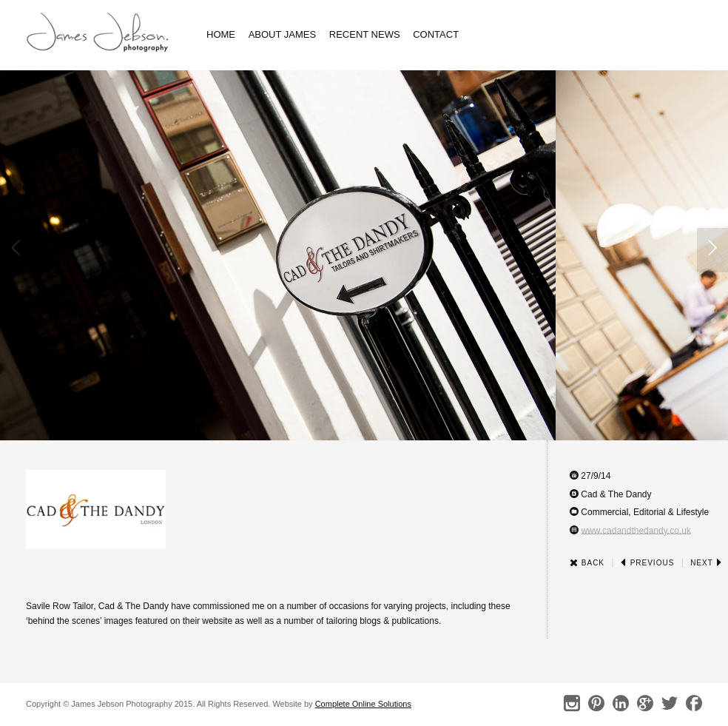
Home (221, 34)
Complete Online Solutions (363, 704)
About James (283, 34)
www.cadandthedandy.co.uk (636, 530)
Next (706, 563)
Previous (647, 563)
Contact (436, 34)
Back (587, 563)
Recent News (365, 34)
